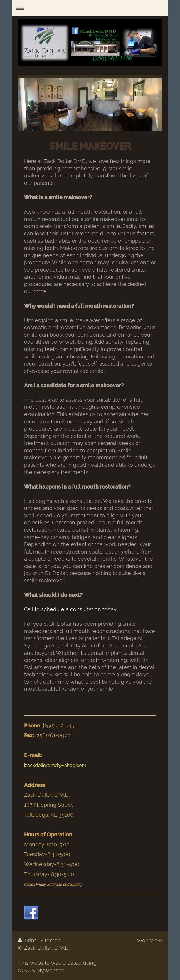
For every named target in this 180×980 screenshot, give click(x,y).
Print (28, 940)
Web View (149, 940)
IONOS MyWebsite (41, 970)
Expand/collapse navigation (90, 8)
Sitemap (51, 940)
